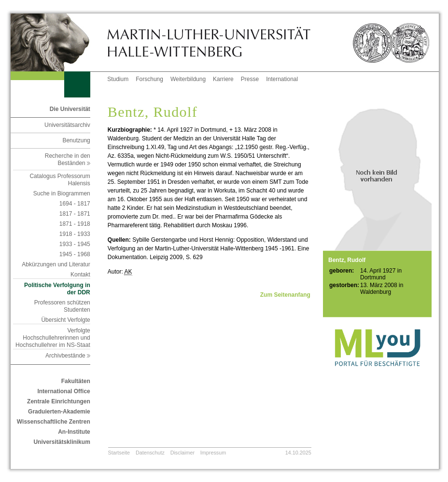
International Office (63, 391)
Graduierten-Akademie (59, 412)
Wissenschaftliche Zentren (54, 422)
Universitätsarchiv (67, 125)
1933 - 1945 (75, 244)
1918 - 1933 (75, 234)
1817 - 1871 (75, 214)
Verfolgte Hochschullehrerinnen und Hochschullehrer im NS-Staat (53, 338)
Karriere (223, 79)
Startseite (119, 453)
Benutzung (76, 140)
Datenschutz (150, 453)
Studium (118, 79)
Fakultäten (76, 381)
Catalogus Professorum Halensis (60, 180)
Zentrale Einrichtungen (59, 401)
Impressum (213, 453)
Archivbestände (68, 356)
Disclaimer (182, 453)
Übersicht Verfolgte (65, 320)
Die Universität (70, 109)
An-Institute (74, 432)
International (282, 79)
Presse (250, 79)
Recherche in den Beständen (68, 159)
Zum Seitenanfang (285, 295)
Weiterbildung (188, 79)
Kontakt (80, 275)
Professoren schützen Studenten (62, 306)
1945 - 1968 (75, 254)
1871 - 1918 (75, 224)
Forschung (149, 79)
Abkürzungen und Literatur (56, 264)
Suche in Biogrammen (62, 193)
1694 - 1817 (75, 204)
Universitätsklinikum (62, 442)
